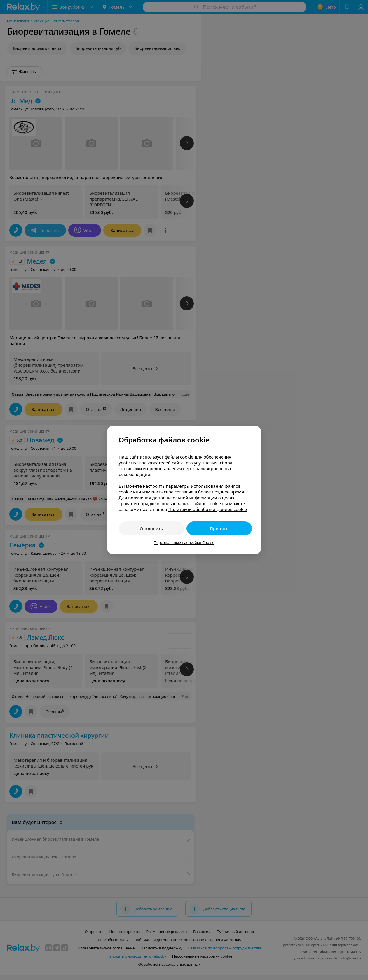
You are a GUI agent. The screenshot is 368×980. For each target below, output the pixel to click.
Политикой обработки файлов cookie (207, 509)
